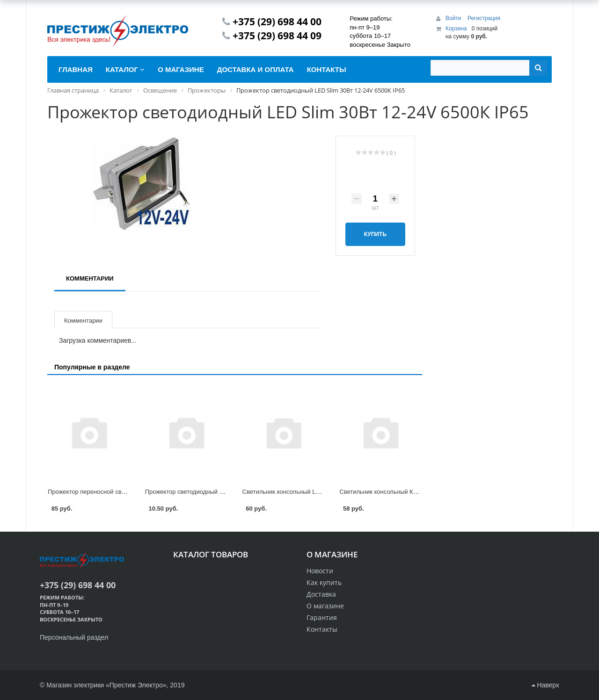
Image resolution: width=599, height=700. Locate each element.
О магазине (325, 606)
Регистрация (484, 18)
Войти (454, 18)
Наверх (545, 685)
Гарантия (322, 617)
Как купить (324, 582)
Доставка (321, 594)
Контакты (322, 629)
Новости (320, 571)
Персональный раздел (74, 637)
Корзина (456, 29)
